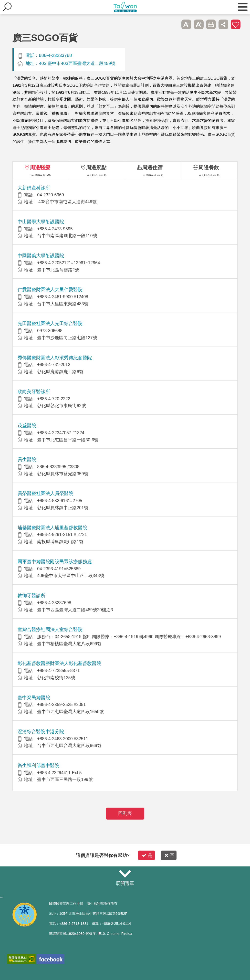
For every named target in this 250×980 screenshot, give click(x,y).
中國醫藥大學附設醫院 (41, 256)
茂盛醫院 (27, 426)
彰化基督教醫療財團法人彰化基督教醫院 (59, 663)
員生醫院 (27, 459)
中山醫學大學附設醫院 (41, 222)
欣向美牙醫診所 (34, 392)
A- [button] (186, 24)
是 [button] (147, 855)
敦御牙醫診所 (31, 595)
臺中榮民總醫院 (34, 698)
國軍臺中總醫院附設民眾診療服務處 (55, 562)
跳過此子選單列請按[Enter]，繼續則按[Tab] (174, 24)
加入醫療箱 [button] (236, 24)
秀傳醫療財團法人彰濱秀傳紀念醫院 (55, 358)
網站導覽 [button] (125, 874)
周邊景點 (96, 167)
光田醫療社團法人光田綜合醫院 (50, 323)
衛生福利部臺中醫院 (38, 765)
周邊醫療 (40, 167)
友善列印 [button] (211, 24)
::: (2, 897)
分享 (223, 24)
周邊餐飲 (209, 167)
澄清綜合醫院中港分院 (41, 732)
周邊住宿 (152, 167)
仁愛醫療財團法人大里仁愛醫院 (50, 290)
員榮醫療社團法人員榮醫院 (45, 493)
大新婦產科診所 (34, 188)
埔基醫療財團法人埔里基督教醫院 (52, 528)
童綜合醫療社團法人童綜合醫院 (50, 629)
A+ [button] (199, 24)
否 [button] (169, 855)
